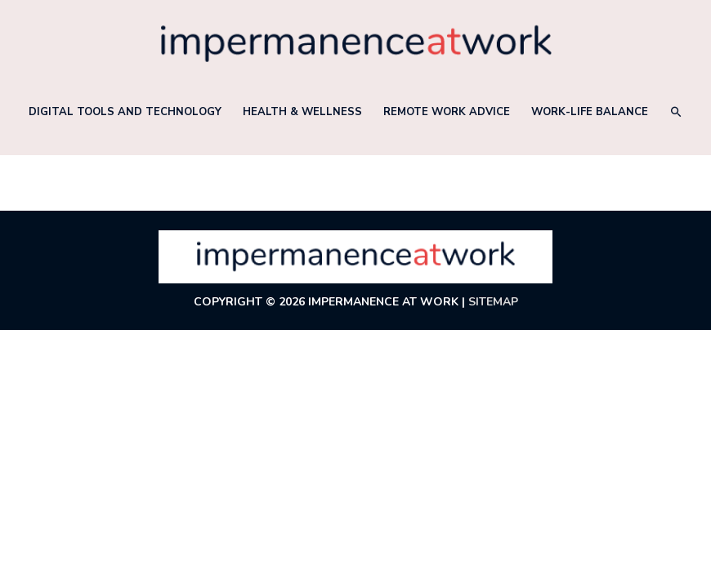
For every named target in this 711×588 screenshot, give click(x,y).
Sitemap (493, 302)
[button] (676, 112)
